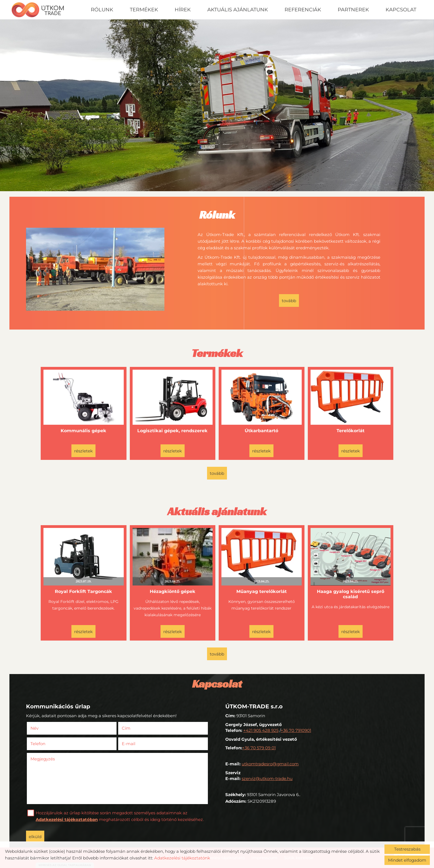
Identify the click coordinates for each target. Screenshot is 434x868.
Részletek (83, 451)
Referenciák (303, 10)
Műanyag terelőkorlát (262, 591)
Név (43, 728)
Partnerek (353, 10)
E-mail (137, 744)
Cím (126, 728)
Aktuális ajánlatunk (238, 10)
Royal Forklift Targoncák (83, 591)
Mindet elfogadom (407, 860)
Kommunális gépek (83, 431)
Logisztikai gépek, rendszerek (172, 431)
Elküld (35, 837)
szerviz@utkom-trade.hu (267, 778)
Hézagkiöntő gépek (173, 591)
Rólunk (102, 10)
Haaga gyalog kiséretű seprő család (351, 594)
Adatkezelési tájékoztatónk (182, 858)
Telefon (46, 744)
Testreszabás (407, 849)
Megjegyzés (43, 759)
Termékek (144, 10)
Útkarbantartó (261, 431)
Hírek (183, 10)
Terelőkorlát (351, 431)
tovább (289, 301)
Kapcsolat (401, 10)
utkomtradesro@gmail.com (270, 764)
